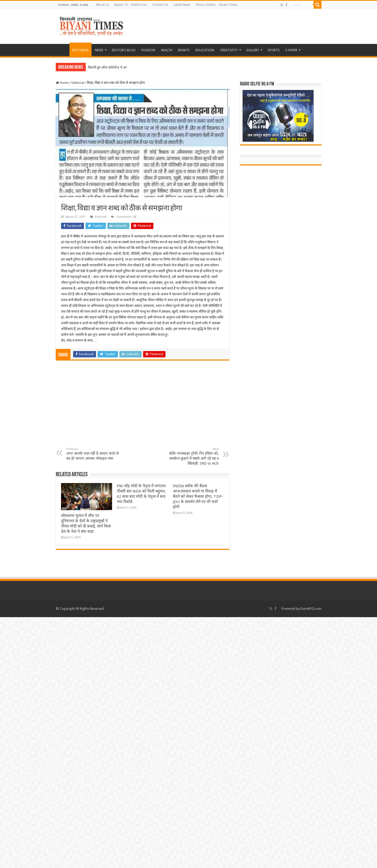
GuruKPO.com (311, 609)
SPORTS (274, 50)
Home (62, 83)
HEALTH (167, 50)
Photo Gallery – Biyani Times (217, 5)
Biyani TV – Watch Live (131, 5)
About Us (103, 5)
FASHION (148, 50)
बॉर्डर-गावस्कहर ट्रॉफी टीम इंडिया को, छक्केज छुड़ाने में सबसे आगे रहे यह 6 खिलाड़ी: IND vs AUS (192, 456)
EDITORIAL (81, 50)
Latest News (182, 5)
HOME (63, 49)
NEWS (99, 50)
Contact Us (160, 5)
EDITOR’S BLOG (124, 50)
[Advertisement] (143, 408)
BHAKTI (184, 50)
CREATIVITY (229, 50)
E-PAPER (291, 50)
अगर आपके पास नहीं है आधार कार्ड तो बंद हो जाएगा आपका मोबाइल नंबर (93, 454)
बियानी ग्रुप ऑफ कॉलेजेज (104, 67)
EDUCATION (205, 50)
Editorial (78, 83)
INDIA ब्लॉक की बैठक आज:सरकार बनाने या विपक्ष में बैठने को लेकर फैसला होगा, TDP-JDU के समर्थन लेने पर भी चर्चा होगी (198, 496)
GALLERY (253, 50)
